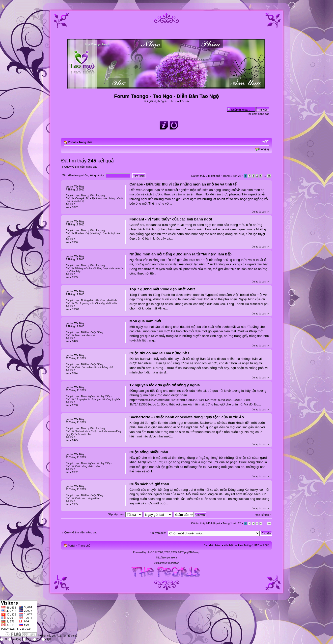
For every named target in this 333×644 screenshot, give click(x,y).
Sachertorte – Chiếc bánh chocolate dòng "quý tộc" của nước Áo (187, 417)
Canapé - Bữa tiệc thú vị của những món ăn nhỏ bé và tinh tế (183, 184)
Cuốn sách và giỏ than (149, 484)
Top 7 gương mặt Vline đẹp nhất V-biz (162, 289)
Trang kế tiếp (261, 515)
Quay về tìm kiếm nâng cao (81, 167)
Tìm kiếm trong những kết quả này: (96, 175)
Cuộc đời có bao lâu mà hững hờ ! (159, 353)
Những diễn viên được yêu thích (99, 300)
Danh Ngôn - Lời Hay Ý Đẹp (97, 396)
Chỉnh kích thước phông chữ (266, 141)
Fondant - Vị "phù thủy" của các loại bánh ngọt (171, 219)
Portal (72, 142)
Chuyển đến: (158, 533)
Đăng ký (264, 149)
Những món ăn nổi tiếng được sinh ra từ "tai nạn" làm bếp (181, 254)
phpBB (150, 552)
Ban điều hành (212, 545)
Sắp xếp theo (116, 514)
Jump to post (259, 212)
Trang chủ (85, 142)
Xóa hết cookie (233, 545)
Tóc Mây (79, 187)
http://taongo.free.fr (167, 558)
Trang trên (232, 176)
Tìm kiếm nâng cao (258, 114)
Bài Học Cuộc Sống (92, 332)
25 (269, 176)
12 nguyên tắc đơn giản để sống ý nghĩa (165, 385)
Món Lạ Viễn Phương (93, 196)
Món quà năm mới (145, 321)
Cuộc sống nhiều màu (149, 452)
